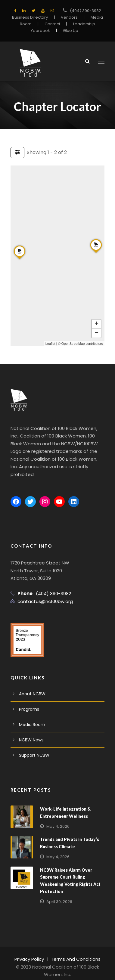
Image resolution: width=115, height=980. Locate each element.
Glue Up (69, 31)
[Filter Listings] (17, 153)
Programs (28, 702)
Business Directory (32, 17)
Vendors (69, 17)
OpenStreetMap (73, 344)
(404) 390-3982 (85, 11)
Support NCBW (33, 748)
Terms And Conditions (75, 952)
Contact (53, 24)
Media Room (31, 717)
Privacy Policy (32, 952)
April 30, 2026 (58, 894)
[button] (20, 259)
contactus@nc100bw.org (42, 594)
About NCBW (31, 686)
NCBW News (31, 732)
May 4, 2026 (57, 819)
